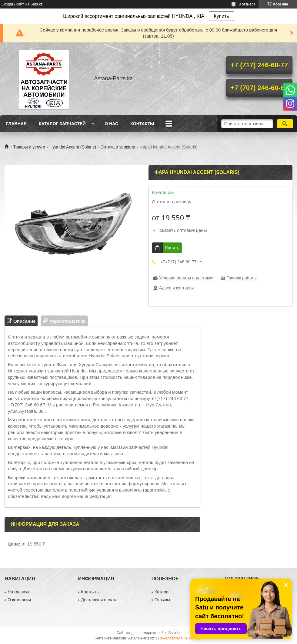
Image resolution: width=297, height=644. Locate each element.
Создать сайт (13, 4)
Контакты (142, 124)
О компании (19, 600)
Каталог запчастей (62, 124)
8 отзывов (247, 4)
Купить (221, 16)
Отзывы (162, 600)
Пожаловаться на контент (180, 638)
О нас (111, 124)
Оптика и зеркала (118, 147)
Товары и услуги (29, 147)
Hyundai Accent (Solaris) (73, 147)
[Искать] (285, 124)
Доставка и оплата (100, 600)
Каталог (162, 592)
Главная (16, 124)
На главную (19, 592)
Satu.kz (174, 633)
